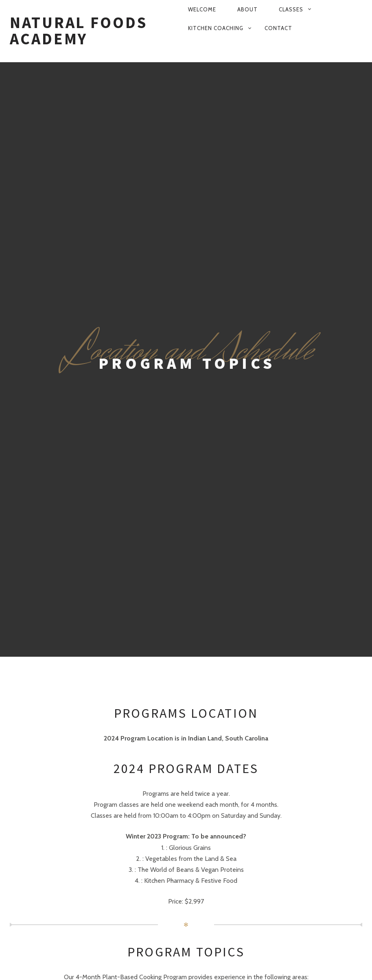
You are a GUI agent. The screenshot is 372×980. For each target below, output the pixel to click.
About (247, 9)
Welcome (202, 9)
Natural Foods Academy (79, 31)
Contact (278, 28)
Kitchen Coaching (216, 28)
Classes (291, 9)
